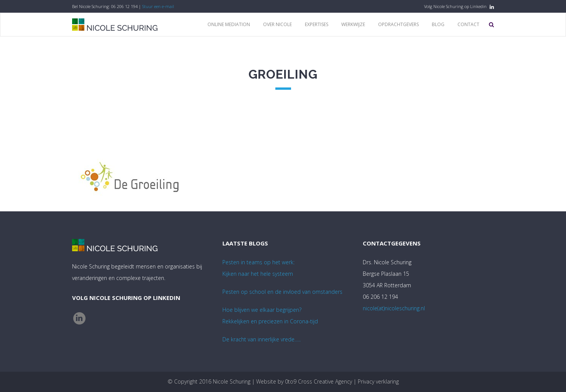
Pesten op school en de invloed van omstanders (282, 292)
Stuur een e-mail (158, 6)
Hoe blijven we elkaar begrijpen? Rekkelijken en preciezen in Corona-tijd (270, 315)
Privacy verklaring (378, 381)
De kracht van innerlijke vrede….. (262, 339)
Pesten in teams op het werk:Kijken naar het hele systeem (258, 268)
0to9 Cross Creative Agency (318, 381)
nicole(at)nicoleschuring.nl (394, 308)
